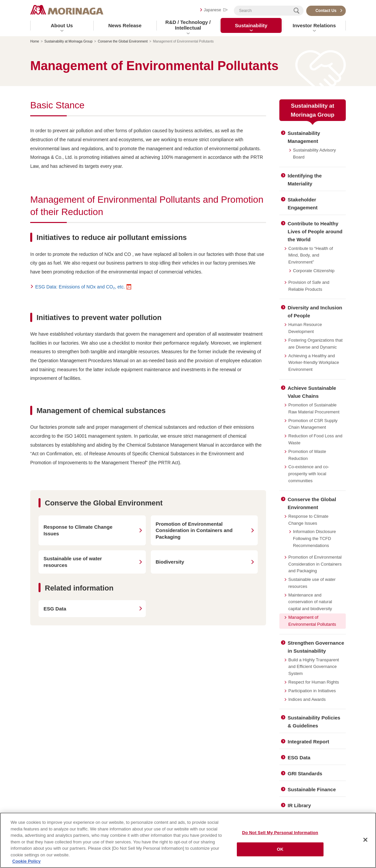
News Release (125, 25)
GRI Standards (305, 773)
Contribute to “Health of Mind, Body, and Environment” (311, 255)
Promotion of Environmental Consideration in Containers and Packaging (315, 564)
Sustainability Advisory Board (314, 154)
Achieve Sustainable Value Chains (312, 392)
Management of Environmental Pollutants (312, 621)
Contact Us (326, 11)
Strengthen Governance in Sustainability (316, 647)
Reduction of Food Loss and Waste (315, 439)
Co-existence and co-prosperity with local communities (309, 474)
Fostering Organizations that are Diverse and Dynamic (315, 344)
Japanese (213, 10)
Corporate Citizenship (314, 271)
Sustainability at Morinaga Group (69, 41)
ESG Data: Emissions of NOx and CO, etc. (80, 287)
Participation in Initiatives (312, 691)
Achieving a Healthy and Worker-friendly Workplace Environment (314, 363)
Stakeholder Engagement (303, 204)
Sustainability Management (304, 137)
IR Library (299, 805)
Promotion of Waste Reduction (307, 455)
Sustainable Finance (312, 789)
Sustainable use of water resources (312, 583)
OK (280, 851)
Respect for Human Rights (314, 682)
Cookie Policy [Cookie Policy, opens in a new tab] (26, 863)
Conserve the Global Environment (123, 41)
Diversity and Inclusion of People (315, 312)
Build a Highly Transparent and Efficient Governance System (314, 667)
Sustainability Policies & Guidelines (314, 722)
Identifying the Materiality (305, 180)
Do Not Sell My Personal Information (280, 834)
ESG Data (299, 758)
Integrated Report (308, 742)
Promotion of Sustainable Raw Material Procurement (314, 408)
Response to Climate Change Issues (308, 520)
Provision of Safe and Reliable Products (309, 286)
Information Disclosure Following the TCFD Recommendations (314, 539)
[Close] (365, 841)
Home (35, 41)
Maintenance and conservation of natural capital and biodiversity (310, 602)
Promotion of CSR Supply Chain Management (313, 424)
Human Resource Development (305, 328)
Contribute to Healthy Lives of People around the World (315, 231)
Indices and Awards (307, 699)
